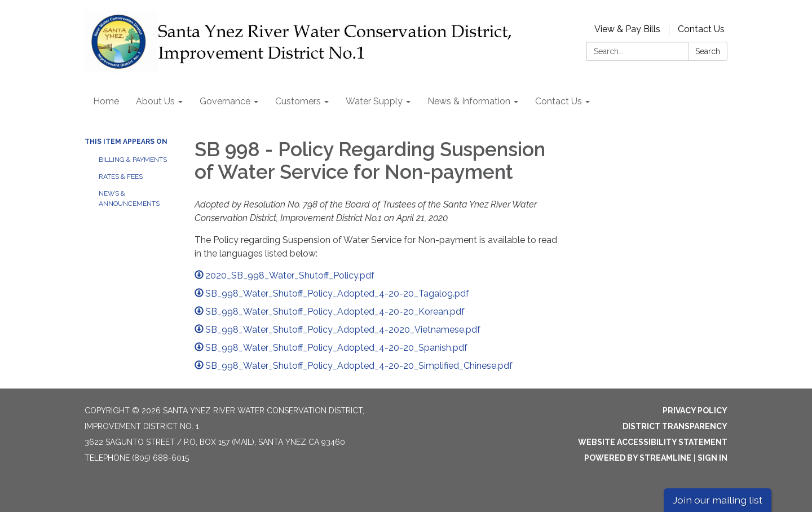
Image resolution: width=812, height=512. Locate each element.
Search (708, 51)
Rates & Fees (121, 176)
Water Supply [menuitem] (374, 101)
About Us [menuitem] (155, 101)
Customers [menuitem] (298, 101)
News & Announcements (129, 198)
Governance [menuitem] (225, 101)
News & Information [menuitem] (469, 101)
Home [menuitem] (106, 101)
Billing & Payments (133, 160)
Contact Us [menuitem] (559, 101)
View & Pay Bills (627, 29)
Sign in (712, 458)
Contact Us (701, 29)
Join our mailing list (718, 500)
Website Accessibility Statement (653, 442)
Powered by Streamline (638, 458)
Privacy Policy (695, 411)
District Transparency (675, 426)
